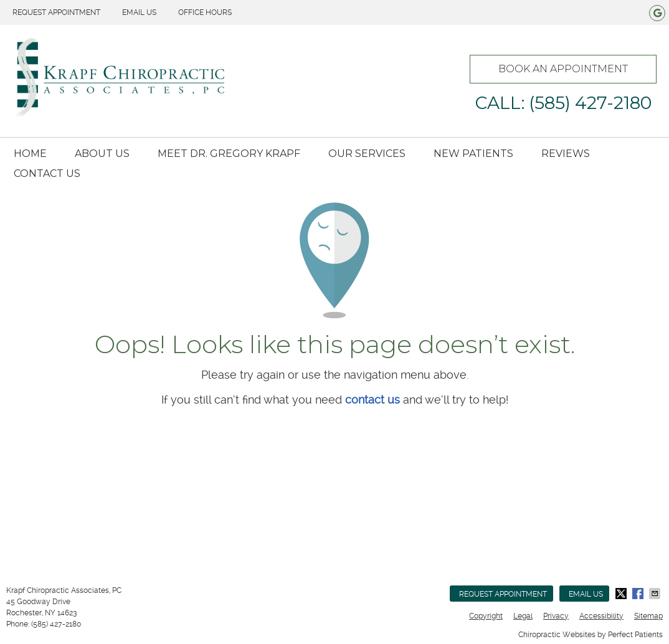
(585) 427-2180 (56, 624)
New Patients (473, 154)
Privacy (556, 616)
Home (30, 154)
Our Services (367, 154)
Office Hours (205, 12)
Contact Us (47, 173)
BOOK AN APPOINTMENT (563, 69)
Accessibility (601, 616)
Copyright (486, 616)
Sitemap (648, 616)
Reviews (566, 154)
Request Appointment (56, 12)
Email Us (139, 12)
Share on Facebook (639, 594)
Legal (523, 616)
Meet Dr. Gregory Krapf (229, 154)
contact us (372, 400)
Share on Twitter (622, 594)
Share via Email (656, 594)
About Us (102, 154)
